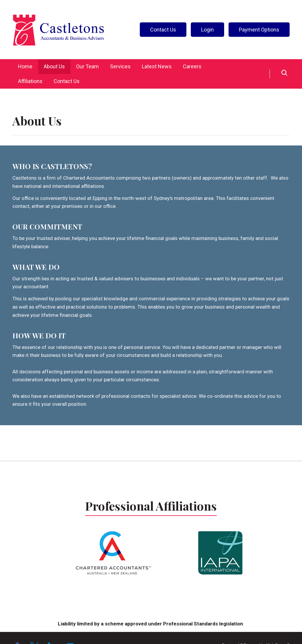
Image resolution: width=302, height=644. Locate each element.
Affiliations (30, 81)
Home (25, 66)
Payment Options (259, 30)
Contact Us (163, 30)
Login (207, 30)
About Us (54, 66)
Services (120, 66)
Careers (192, 66)
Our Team (87, 66)
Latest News (157, 66)
